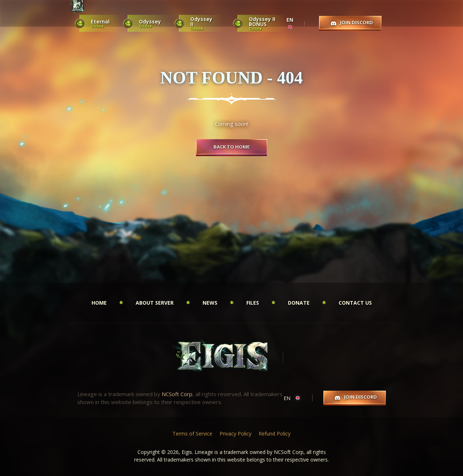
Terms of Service (192, 434)
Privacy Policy (235, 434)
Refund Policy (275, 434)
